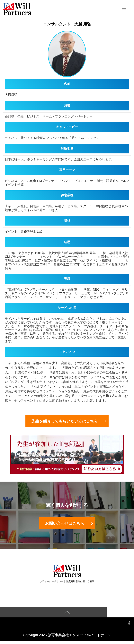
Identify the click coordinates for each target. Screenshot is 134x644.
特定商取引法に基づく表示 (80, 584)
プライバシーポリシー (51, 584)
